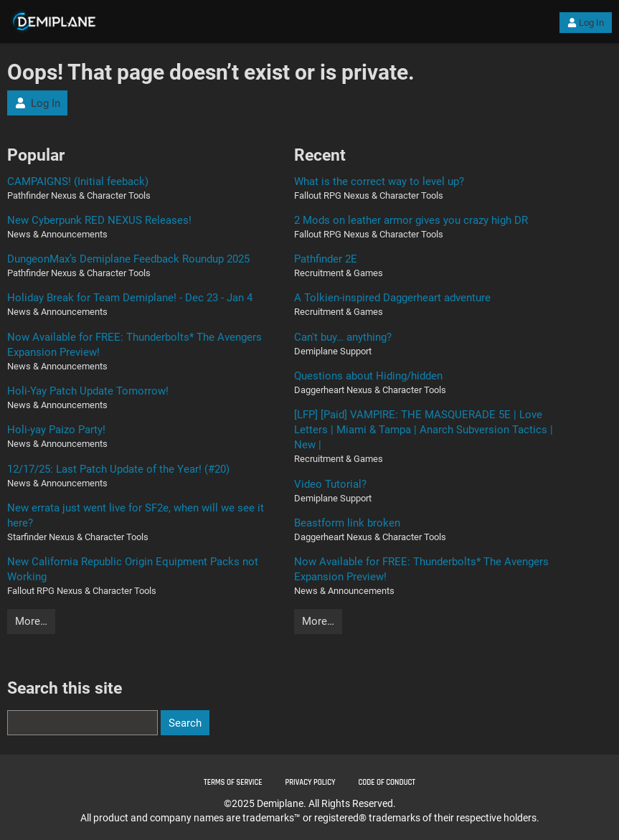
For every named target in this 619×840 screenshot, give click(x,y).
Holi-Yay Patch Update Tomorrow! (88, 391)
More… (31, 621)
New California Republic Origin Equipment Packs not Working (133, 569)
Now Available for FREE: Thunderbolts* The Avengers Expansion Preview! (134, 345)
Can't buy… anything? (343, 337)
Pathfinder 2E (326, 259)
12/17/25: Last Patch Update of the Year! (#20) (118, 469)
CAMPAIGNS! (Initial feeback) (78, 181)
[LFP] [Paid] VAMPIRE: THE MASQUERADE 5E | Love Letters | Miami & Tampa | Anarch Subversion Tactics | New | (424, 430)
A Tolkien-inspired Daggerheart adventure (392, 298)
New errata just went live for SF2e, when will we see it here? (136, 515)
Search (185, 723)
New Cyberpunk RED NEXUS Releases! (99, 220)
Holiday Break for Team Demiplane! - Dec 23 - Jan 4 (130, 298)
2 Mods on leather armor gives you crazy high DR (411, 220)
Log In (586, 23)
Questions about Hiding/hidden (368, 376)
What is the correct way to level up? (379, 181)
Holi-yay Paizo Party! (56, 430)
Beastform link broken (347, 523)
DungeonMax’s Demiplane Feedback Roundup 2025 (128, 259)
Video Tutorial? (330, 484)
